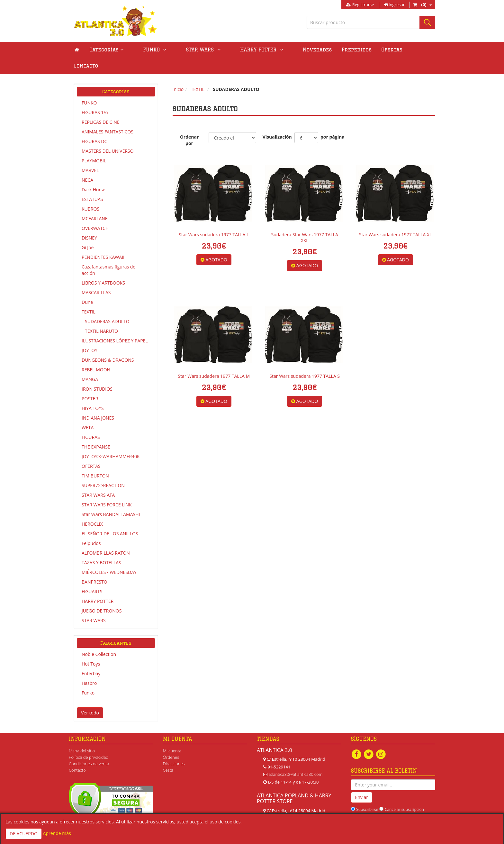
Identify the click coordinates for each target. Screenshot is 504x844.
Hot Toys (91, 648)
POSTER (90, 382)
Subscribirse (367, 793)
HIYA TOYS (93, 392)
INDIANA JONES (98, 402)
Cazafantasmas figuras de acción (108, 254)
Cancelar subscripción (404, 793)
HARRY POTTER (98, 585)
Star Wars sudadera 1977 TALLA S (305, 360)
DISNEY (89, 222)
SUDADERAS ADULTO (107, 305)
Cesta (168, 754)
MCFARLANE (95, 202)
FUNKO (89, 87)
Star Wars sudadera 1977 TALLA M (214, 360)
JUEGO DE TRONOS (102, 595)
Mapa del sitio (82, 735)
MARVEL (90, 154)
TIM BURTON (95, 460)
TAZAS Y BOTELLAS (101, 546)
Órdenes (171, 741)
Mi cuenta (172, 735)
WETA (88, 411)
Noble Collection (99, 638)
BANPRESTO (94, 566)
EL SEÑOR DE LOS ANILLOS (110, 517)
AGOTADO (214, 244)
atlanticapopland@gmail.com (295, 810)
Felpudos (91, 527)
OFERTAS (91, 450)
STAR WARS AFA (98, 479)
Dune (87, 286)
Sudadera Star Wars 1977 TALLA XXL (305, 221)
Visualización (275, 121)
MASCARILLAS (96, 276)
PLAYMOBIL (94, 145)
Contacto (384, 50)
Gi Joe (88, 231)
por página (333, 121)
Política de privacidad (89, 741)
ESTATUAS (92, 183)
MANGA (90, 363)
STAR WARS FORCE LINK (107, 489)
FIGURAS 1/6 (95, 96)
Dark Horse (94, 173)
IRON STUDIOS (97, 373)
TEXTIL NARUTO (101, 315)
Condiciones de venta (89, 748)
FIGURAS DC (94, 125)
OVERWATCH (95, 212)
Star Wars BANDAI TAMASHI (111, 498)
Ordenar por (189, 124)
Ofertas (352, 50)
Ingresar (394, 5)
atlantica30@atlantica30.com (295, 758)
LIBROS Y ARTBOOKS (103, 267)
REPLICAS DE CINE (101, 106)
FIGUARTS (92, 575)
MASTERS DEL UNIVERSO (108, 135)
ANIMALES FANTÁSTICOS (108, 116)
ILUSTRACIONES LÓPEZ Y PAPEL (115, 325)
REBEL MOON (96, 354)
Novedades (277, 50)
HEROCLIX (92, 508)
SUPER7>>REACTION (103, 469)
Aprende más (57, 833)
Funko (88, 677)
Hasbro (89, 667)
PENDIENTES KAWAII (103, 241)
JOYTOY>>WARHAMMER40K (111, 440)
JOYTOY (90, 334)
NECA (87, 164)
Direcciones (174, 748)
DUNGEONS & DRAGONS (108, 344)
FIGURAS (91, 421)
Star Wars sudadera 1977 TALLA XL (395, 218)
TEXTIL (89, 296)
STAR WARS (94, 604)
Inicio (178, 73)
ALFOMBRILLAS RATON (106, 537)
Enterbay (91, 657)
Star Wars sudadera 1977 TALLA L (214, 218)
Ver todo (90, 697)
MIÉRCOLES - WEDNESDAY (109, 556)
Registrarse (360, 5)
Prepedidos (317, 50)
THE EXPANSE (96, 431)
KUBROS (90, 193)
